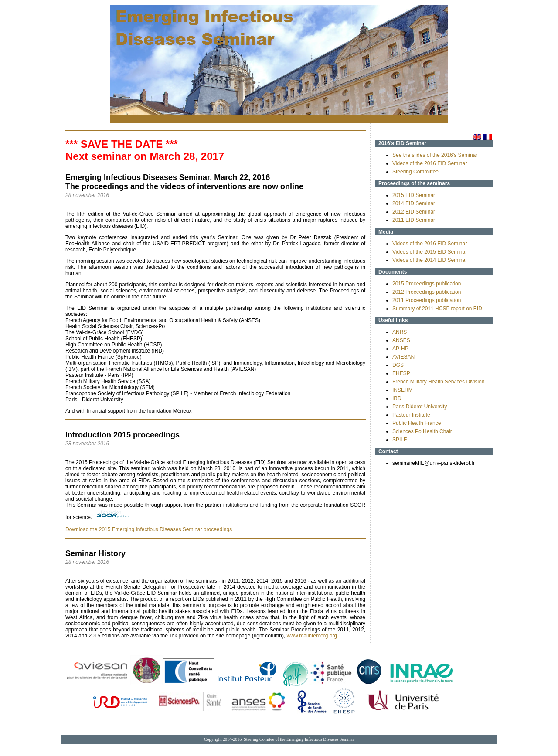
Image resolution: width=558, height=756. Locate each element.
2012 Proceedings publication (427, 292)
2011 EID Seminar (414, 220)
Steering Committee (415, 172)
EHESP (401, 373)
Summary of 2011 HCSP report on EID (437, 309)
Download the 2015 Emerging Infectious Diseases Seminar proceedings (149, 529)
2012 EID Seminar (414, 212)
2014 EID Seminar (414, 203)
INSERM (403, 390)
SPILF (400, 440)
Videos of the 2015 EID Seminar (430, 252)
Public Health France (417, 423)
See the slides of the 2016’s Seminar (435, 155)
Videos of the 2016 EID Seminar (430, 163)
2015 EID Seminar (414, 195)
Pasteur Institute (411, 415)
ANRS (400, 332)
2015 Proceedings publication (427, 284)
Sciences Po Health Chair (422, 431)
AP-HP (400, 349)
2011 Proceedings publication (427, 300)
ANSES (401, 340)
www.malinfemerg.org (312, 636)
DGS (398, 365)
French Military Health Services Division (438, 382)
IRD (397, 398)
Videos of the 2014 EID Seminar (430, 260)
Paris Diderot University (420, 407)
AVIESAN (403, 357)
